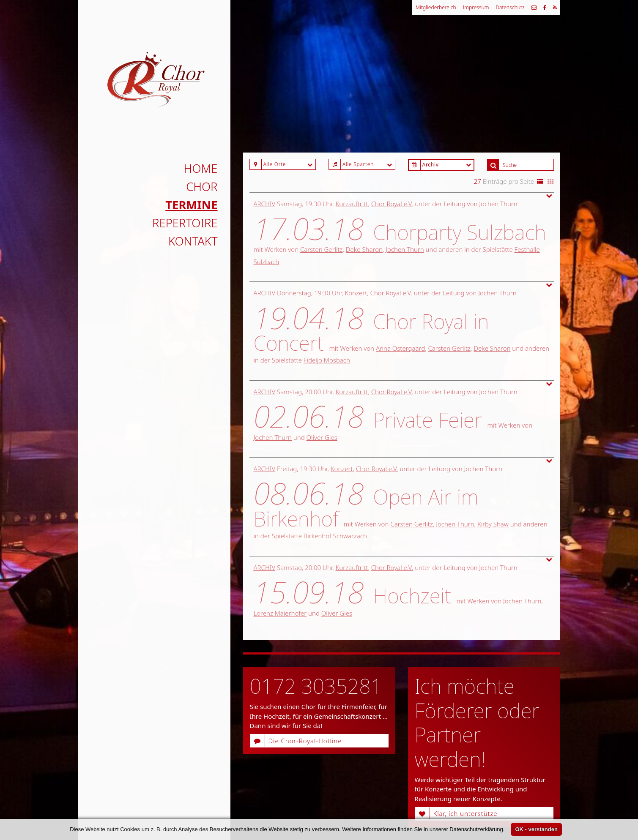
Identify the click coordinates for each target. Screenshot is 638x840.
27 (478, 181)
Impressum (476, 7)
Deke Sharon (364, 249)
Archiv (265, 204)
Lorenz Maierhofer (280, 613)
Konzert (356, 293)
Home (201, 168)
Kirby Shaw (493, 524)
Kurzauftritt (352, 204)
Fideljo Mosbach (327, 360)
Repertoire (185, 223)
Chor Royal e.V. (392, 204)
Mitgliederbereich (436, 7)
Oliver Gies (322, 437)
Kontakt (193, 241)
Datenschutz (510, 7)
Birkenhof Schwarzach (335, 536)
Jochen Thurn (405, 249)
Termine (191, 205)
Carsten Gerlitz (322, 249)
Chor (202, 187)
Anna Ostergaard (400, 348)
